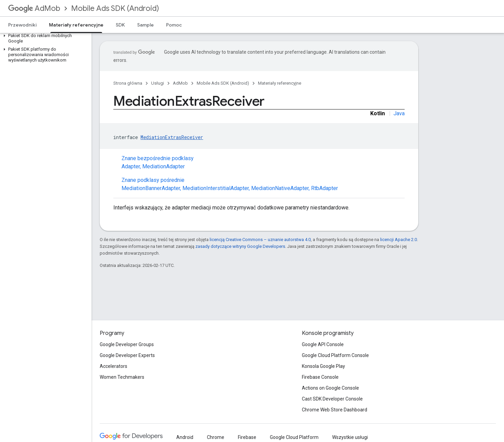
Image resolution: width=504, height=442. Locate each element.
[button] (44, 38)
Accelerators (113, 366)
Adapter (131, 166)
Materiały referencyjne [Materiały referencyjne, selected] (76, 25)
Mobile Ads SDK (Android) (115, 8)
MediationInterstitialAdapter (216, 188)
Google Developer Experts (127, 355)
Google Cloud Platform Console (335, 355)
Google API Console (323, 344)
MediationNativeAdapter (280, 188)
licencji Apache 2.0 (399, 240)
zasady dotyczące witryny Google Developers (240, 246)
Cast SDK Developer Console (332, 399)
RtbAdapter (324, 188)
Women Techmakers (122, 377)
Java (399, 113)
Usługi (158, 83)
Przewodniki (22, 25)
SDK (120, 25)
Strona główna (128, 83)
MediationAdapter (164, 166)
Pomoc (174, 25)
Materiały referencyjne (280, 83)
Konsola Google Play (323, 366)
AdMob (34, 8)
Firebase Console (320, 377)
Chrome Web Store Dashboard (335, 410)
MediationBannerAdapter (151, 188)
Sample (145, 25)
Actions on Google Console (330, 388)
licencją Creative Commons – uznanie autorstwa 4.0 (260, 240)
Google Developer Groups (127, 344)
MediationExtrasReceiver (172, 137)
